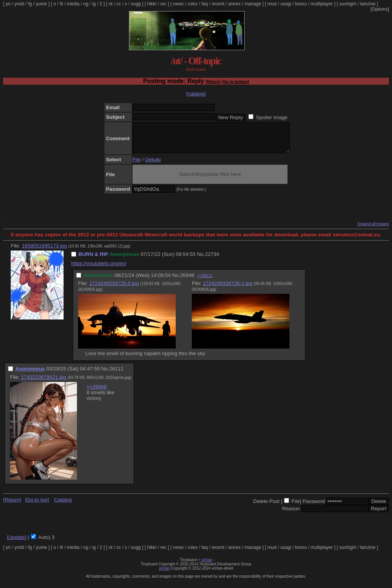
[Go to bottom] (236, 82)
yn (8, 4)
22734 (212, 260)
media (73, 4)
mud (272, 4)
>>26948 (97, 392)
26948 (187, 281)
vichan (207, 566)
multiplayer (322, 4)
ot (111, 4)
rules (193, 4)
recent (218, 4)
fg (30, 4)
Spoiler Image (272, 117)
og (86, 4)
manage (253, 4)
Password (314, 507)
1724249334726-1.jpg (228, 289)
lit (61, 4)
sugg (136, 4)
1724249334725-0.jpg (114, 289)
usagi (286, 4)
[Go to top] (37, 505)
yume (41, 4)
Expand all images (373, 230)
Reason (291, 514)
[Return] (213, 82)
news (178, 4)
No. (201, 260)
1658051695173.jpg (44, 251)
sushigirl (348, 4)
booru (301, 4)
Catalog (63, 505)
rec (164, 4)
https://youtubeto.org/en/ (99, 269)
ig (94, 4)
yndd (19, 4)
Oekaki (153, 165)
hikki (152, 4)
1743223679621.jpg (44, 383)
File (136, 165)
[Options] (380, 9)
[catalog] (196, 94)
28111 (116, 374)
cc (119, 4)
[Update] (16, 543)
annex (234, 4)
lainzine (368, 4)
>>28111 (205, 281)
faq (205, 4)
